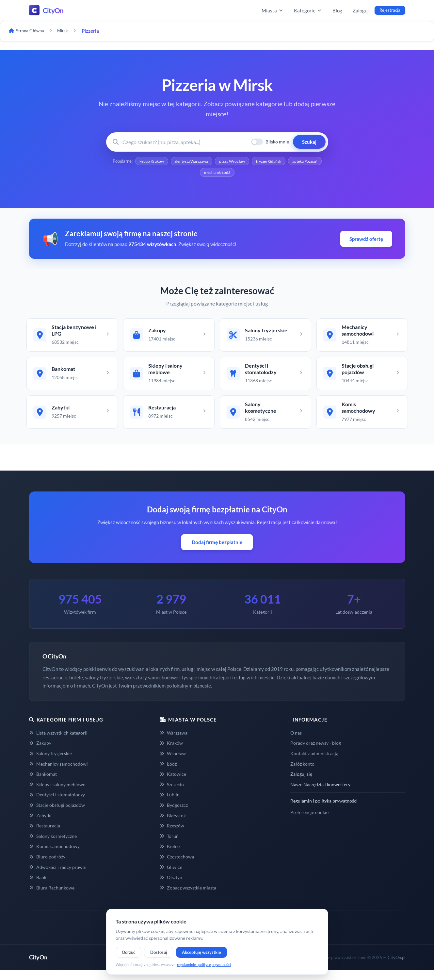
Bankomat (43, 784)
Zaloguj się (301, 784)
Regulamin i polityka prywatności (324, 811)
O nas (296, 743)
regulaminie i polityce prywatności (204, 964)
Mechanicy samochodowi (58, 774)
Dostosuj (159, 952)
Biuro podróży (47, 867)
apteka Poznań (197, 174)
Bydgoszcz (174, 815)
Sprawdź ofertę (366, 241)
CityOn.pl (396, 968)
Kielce (170, 856)
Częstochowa (177, 867)
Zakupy (40, 753)
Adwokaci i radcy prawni (58, 877)
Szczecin (172, 795)
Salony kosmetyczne (53, 846)
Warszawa (174, 743)
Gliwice (171, 877)
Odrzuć (129, 952)
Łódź (168, 774)
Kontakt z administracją (314, 764)
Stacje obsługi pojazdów (57, 815)
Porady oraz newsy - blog (316, 753)
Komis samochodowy (54, 856)
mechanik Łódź (237, 174)
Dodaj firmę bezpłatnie (217, 552)
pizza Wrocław (253, 162)
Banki (38, 887)
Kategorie (308, 10)
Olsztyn (171, 887)
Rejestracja (390, 10)
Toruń (169, 846)
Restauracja (45, 836)
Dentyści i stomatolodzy (57, 805)
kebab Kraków (164, 162)
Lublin (170, 805)
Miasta (273, 10)
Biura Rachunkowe (52, 898)
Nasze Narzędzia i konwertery (320, 795)
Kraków (171, 753)
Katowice (173, 784)
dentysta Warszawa (208, 162)
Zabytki (40, 825)
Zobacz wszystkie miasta (188, 898)
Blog (337, 10)
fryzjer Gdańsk (293, 162)
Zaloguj (361, 10)
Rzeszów (172, 836)
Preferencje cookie (309, 822)
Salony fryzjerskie (50, 764)
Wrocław (173, 764)
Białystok (173, 825)
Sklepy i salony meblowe (57, 795)
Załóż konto (302, 774)
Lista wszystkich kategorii (58, 743)
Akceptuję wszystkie (201, 952)
